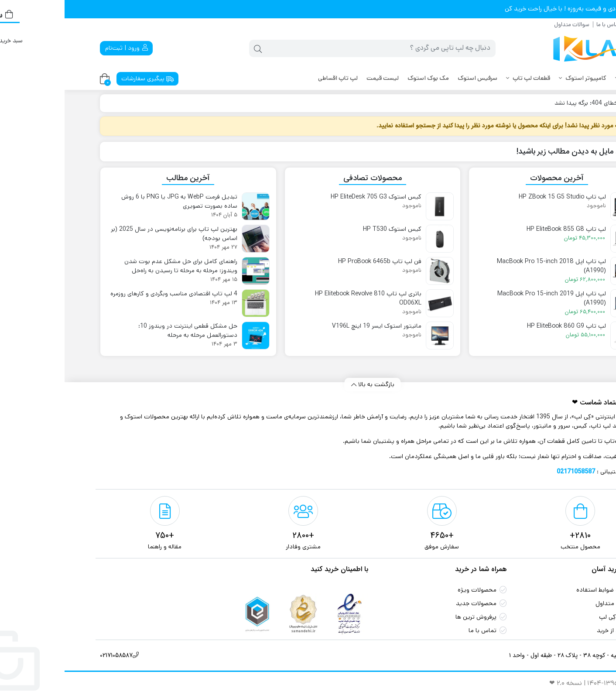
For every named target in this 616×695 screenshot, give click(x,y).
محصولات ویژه (412, 590)
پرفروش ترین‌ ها (411, 617)
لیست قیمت (318, 78)
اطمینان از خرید (551, 630)
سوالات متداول (507, 25)
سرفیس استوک (413, 78)
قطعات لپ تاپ (464, 78)
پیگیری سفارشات (83, 79)
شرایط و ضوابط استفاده (541, 590)
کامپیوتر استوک (518, 78)
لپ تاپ (563, 78)
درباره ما (572, 25)
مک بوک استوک (364, 78)
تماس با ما (544, 25)
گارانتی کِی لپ (552, 617)
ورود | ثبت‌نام (62, 48)
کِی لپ (568, 103)
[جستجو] (317, 48)
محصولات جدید (412, 603)
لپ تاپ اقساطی (273, 78)
